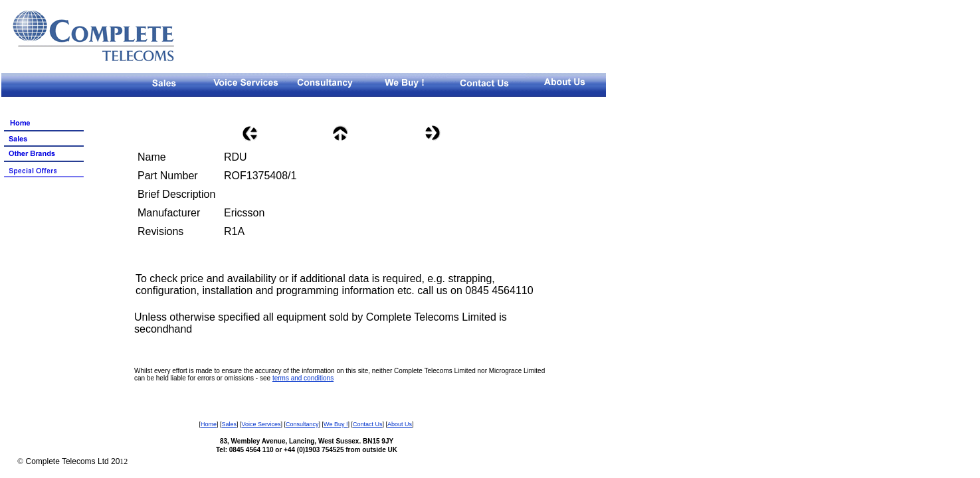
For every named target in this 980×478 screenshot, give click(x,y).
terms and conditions (303, 378)
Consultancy (302, 424)
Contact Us (368, 424)
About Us (400, 424)
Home (209, 424)
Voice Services (261, 424)
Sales (229, 424)
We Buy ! (336, 424)
